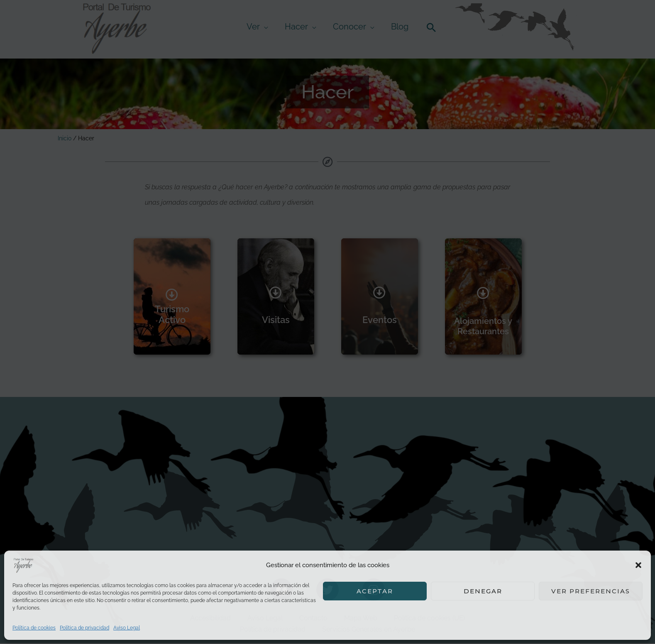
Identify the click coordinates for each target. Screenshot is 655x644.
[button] (638, 565)
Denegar (483, 591)
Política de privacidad (84, 628)
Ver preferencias (591, 591)
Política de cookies (34, 628)
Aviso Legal (127, 628)
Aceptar (375, 591)
